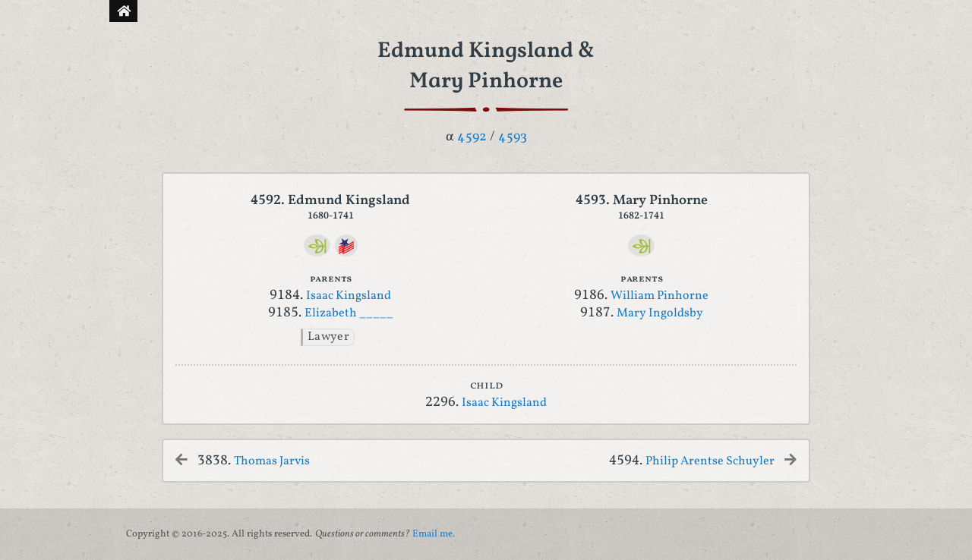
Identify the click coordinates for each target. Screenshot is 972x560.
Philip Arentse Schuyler (710, 461)
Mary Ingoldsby (660, 313)
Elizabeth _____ (349, 313)
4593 (513, 137)
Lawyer (328, 337)
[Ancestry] (317, 245)
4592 (472, 137)
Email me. (434, 534)
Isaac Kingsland (349, 296)
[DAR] (346, 245)
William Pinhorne (660, 296)
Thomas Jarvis (272, 461)
